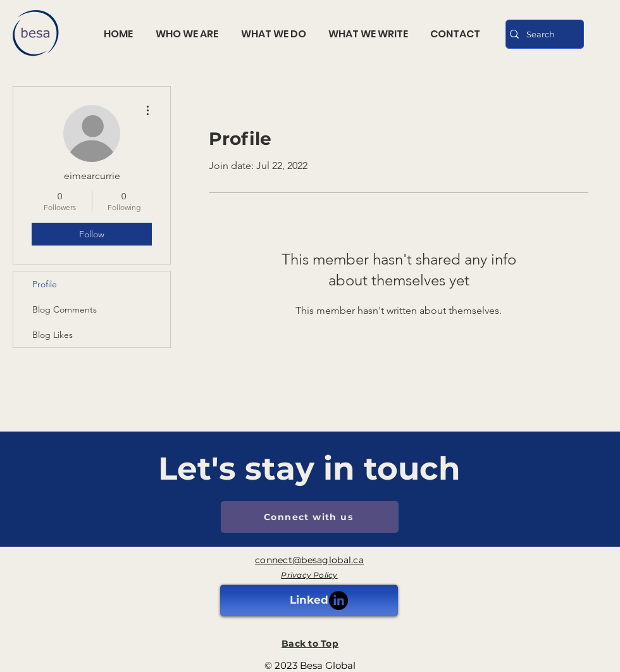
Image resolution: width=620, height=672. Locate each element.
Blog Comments (65, 309)
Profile (45, 284)
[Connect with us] (310, 517)
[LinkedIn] (338, 600)
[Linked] (309, 600)
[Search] (542, 34)
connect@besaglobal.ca (309, 560)
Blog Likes (53, 335)
